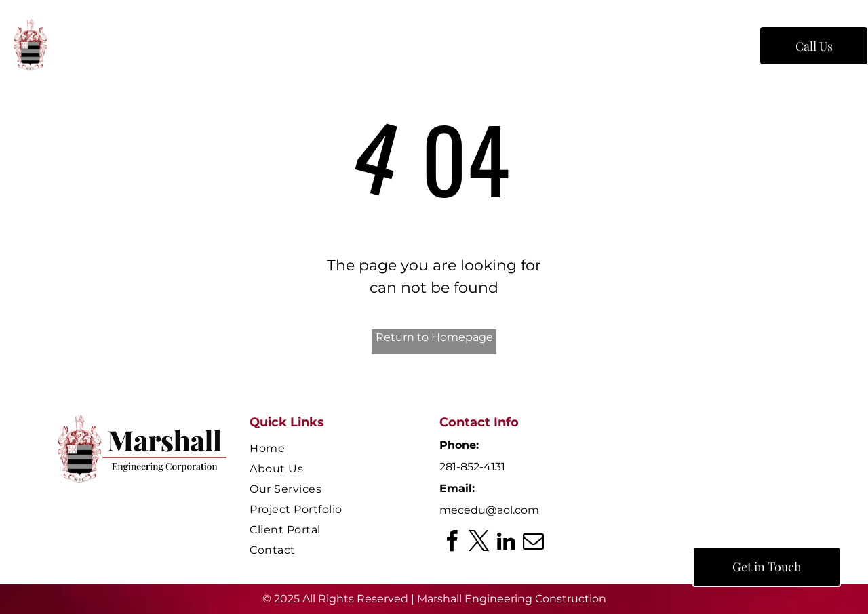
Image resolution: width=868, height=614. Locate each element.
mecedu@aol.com (489, 510)
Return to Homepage (434, 337)
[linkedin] (506, 543)
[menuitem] (228, 49)
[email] (533, 543)
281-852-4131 (472, 467)
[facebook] (452, 543)
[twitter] (479, 543)
